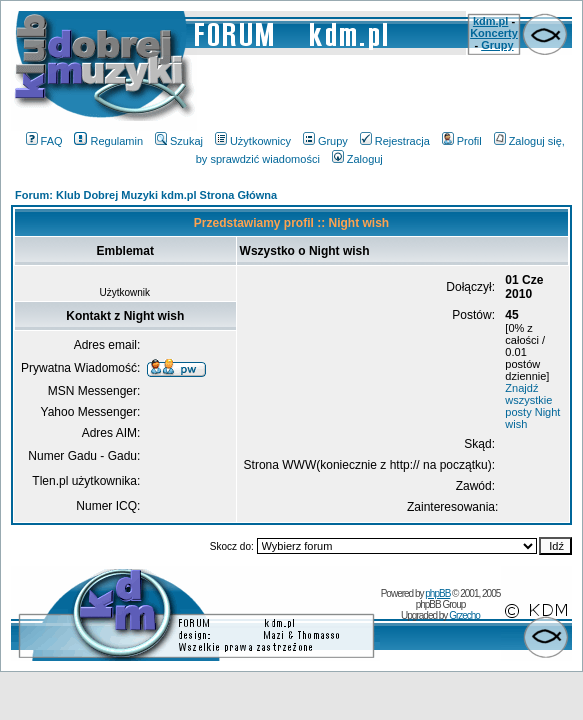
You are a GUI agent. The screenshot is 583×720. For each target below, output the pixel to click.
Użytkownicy (253, 141)
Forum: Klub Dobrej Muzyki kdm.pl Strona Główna (146, 195)
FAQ (44, 141)
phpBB (437, 593)
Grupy (497, 45)
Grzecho (464, 615)
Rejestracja (395, 141)
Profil (462, 141)
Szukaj (179, 141)
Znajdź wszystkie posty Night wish (532, 406)
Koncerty (494, 33)
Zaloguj (357, 159)
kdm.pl (490, 21)
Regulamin (108, 141)
